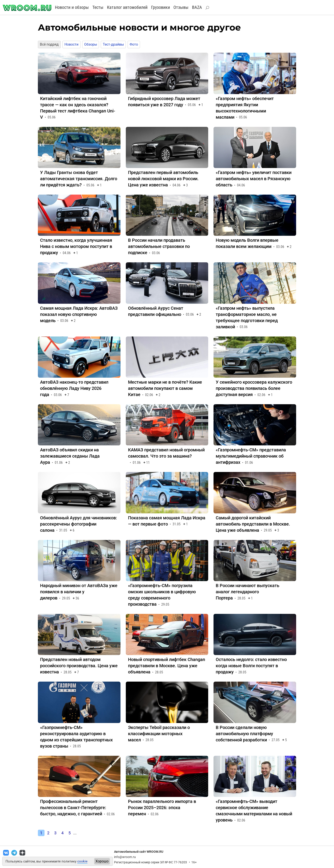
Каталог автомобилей (127, 7)
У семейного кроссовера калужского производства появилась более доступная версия (254, 388)
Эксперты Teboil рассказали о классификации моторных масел (159, 734)
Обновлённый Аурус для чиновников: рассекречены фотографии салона (79, 524)
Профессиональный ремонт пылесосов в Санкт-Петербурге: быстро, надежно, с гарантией (73, 808)
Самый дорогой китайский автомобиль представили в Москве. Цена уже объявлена (253, 524)
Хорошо (102, 861)
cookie (82, 861)
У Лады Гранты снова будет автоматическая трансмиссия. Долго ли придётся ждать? (79, 179)
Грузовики (160, 7)
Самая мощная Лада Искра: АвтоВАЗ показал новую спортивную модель (79, 314)
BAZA (197, 7)
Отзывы (181, 7)
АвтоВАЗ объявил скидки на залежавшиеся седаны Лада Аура (70, 456)
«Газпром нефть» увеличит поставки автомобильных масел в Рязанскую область (254, 179)
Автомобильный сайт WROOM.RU (139, 852)
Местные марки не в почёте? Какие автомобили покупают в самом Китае (165, 388)
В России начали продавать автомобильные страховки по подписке (159, 246)
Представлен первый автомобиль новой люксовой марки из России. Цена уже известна (163, 179)
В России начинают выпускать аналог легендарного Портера (248, 592)
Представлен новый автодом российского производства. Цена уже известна (79, 666)
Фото (134, 44)
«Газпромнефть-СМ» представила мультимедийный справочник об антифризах (251, 456)
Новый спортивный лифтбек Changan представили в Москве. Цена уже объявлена (167, 666)
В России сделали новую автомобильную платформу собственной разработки (244, 734)
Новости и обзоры (72, 7)
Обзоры (91, 44)
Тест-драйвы (113, 44)
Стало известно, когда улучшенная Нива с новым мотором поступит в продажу (76, 246)
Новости (71, 44)
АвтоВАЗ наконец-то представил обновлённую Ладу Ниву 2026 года (74, 388)
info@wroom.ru (125, 857)
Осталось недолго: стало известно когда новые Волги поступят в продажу (251, 666)
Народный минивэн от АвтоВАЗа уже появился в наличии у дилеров (79, 592)
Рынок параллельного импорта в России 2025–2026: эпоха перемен (162, 808)
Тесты (98, 7)
